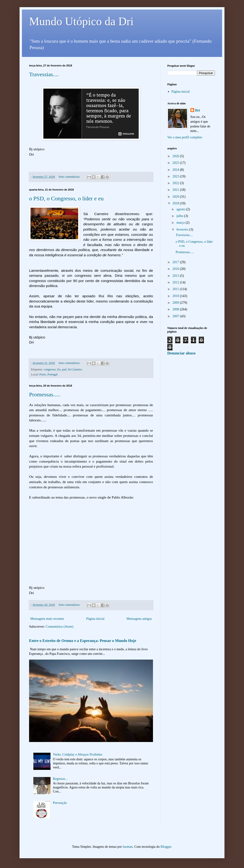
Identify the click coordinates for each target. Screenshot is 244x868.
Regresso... (60, 779)
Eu (59, 369)
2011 (176, 289)
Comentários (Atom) (60, 627)
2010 (176, 296)
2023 (176, 176)
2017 (176, 262)
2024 (176, 170)
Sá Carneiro (75, 369)
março (181, 223)
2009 (176, 303)
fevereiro (183, 230)
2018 (176, 203)
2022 (176, 183)
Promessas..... (45, 394)
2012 (176, 282)
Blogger (166, 847)
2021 (176, 190)
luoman (128, 847)
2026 (176, 156)
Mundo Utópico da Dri (81, 21)
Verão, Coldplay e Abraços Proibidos (78, 754)
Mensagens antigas (139, 619)
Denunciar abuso (181, 353)
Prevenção (60, 803)
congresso (50, 369)
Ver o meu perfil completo (185, 137)
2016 (176, 269)
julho (180, 216)
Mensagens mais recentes (47, 619)
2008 (176, 309)
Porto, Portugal (48, 374)
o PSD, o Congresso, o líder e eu (66, 198)
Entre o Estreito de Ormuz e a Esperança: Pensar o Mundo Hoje (83, 641)
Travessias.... (44, 74)
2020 (176, 197)
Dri (198, 110)
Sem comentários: (70, 177)
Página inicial (95, 619)
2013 (176, 276)
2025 (176, 163)
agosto (181, 209)
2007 (176, 316)
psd (64, 369)
